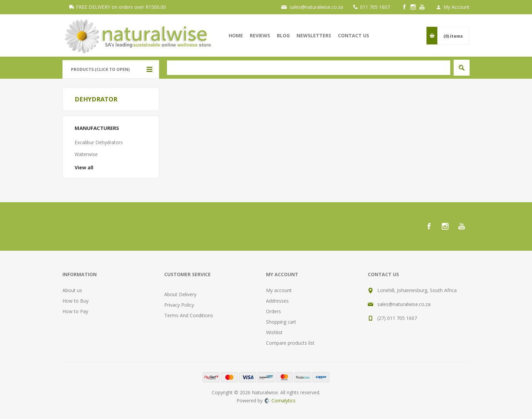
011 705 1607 (375, 7)
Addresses (277, 301)
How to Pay (75, 311)
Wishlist (274, 332)
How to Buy (75, 301)
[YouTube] (422, 7)
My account (279, 290)
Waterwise (86, 154)
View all (84, 167)
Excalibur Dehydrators (99, 142)
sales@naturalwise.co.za (316, 7)
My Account (457, 7)
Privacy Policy (179, 305)
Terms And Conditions (189, 315)
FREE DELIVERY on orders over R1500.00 (121, 7)
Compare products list (290, 343)
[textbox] (309, 68)
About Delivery (180, 294)
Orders (273, 311)
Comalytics (280, 401)
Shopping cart (281, 322)
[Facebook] (404, 7)
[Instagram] (413, 7)
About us (72, 290)
